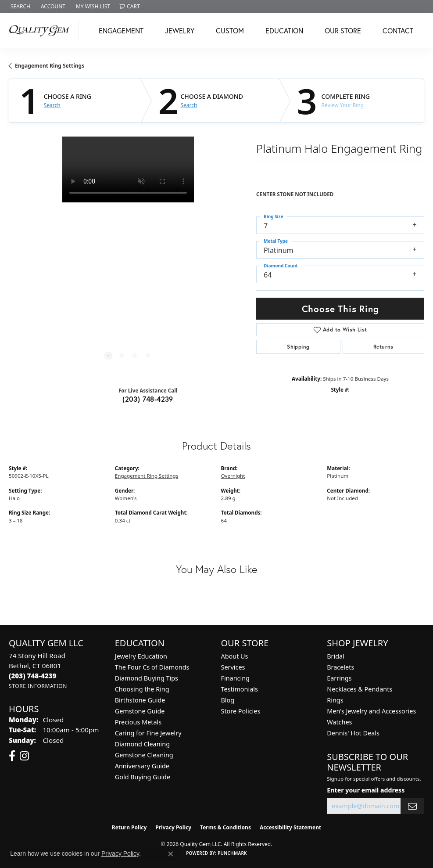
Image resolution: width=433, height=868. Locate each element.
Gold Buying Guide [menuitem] (143, 777)
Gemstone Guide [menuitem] (140, 711)
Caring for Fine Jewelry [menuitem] (148, 733)
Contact (398, 31)
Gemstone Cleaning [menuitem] (144, 755)
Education (284, 31)
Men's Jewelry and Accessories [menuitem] (371, 711)
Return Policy (129, 827)
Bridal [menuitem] (336, 656)
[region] (128, 256)
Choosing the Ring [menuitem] (142, 689)
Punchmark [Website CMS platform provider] (232, 853)
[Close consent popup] (171, 854)
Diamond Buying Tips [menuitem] (147, 678)
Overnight (233, 476)
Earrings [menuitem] (339, 678)
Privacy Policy (173, 827)
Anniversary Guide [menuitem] (142, 766)
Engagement (121, 31)
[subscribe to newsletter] (412, 806)
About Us (235, 656)
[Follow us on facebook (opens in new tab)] (12, 756)
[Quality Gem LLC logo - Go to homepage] (42, 31)
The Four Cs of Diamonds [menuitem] (152, 667)
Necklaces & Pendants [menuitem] (360, 689)
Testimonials (240, 689)
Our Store (343, 31)
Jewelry (180, 31)
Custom (230, 31)
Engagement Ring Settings (50, 66)
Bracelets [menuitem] (340, 667)
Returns (383, 347)
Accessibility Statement (290, 827)
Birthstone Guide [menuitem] (140, 700)
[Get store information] (38, 686)
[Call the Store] (33, 676)
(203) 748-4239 (148, 399)
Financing (235, 678)
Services (233, 667)
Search (52, 105)
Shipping (298, 347)
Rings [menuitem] (335, 700)
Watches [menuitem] (339, 722)
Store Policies (241, 711)
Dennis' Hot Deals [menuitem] (353, 733)
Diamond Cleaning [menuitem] (142, 744)
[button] (20, 7)
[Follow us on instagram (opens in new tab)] (24, 756)
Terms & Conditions (225, 827)
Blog (228, 700)
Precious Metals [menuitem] (138, 722)
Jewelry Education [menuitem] (141, 656)
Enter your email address (366, 790)
